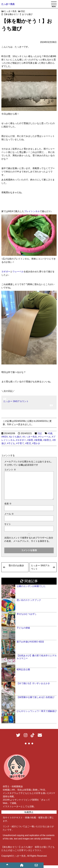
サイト (8, 524)
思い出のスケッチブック (29, 600)
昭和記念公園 (23, 669)
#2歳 (50, 433)
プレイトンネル (32, 211)
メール (9, 514)
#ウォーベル (44, 437)
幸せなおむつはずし (27, 614)
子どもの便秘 (23, 628)
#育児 (28, 443)
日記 (40, 433)
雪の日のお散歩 (16, 566)
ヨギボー (6, 272)
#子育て (20, 443)
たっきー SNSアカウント (16, 401)
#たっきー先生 (30, 437)
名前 (8, 504)
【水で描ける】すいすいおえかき (33, 683)
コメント (10, 470)
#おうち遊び (15, 437)
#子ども (11, 443)
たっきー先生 (8, 4)
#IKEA (5, 437)
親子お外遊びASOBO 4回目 (30, 642)
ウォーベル (18, 272)
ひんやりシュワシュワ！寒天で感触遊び (37, 711)
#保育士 (47, 440)
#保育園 (38, 440)
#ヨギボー (21, 440)
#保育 (30, 440)
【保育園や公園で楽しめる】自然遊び (36, 697)
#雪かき (36, 443)
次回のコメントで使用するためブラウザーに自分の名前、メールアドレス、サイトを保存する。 (29, 539)
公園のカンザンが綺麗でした (31, 586)
